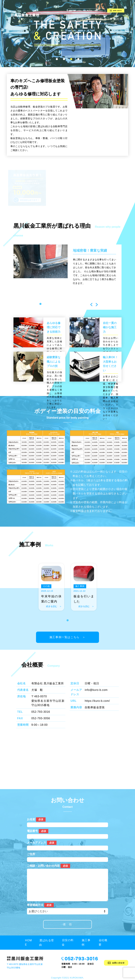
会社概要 (104, 942)
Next (97, 305)
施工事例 (87, 942)
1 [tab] (57, 59)
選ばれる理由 (48, 942)
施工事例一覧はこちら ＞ (68, 632)
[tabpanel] (67, 266)
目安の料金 (69, 942)
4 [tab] (78, 59)
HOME (72, 21)
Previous (91, 305)
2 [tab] (64, 59)
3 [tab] (71, 59)
